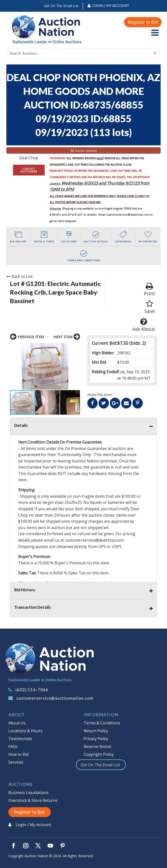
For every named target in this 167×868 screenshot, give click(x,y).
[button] (14, 366)
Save (150, 307)
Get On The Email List (61, 6)
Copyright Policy (99, 754)
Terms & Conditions (102, 723)
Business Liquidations (28, 793)
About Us (17, 723)
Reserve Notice (97, 746)
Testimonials (20, 739)
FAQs (13, 746)
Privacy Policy (96, 739)
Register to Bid (143, 22)
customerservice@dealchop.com (128, 215)
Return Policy (96, 731)
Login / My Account (111, 6)
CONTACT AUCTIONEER (29, 170)
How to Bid (18, 754)
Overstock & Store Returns (33, 800)
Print (149, 290)
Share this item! (100, 395)
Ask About (144, 325)
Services (16, 762)
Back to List (19, 276)
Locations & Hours (25, 731)
